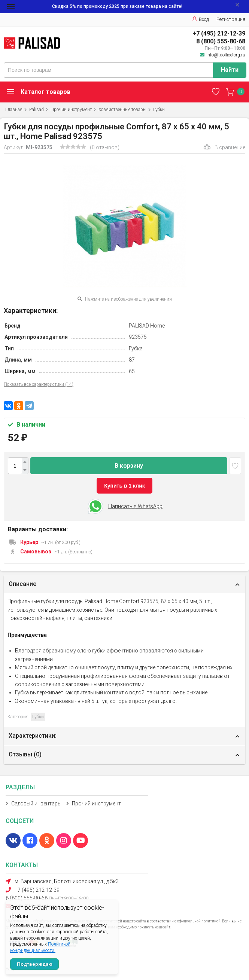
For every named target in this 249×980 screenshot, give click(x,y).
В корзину (129, 466)
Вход (201, 19)
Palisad (37, 110)
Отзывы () (25, 754)
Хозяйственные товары (122, 110)
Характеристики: (33, 736)
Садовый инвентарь (36, 804)
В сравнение (224, 147)
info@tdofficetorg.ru (226, 55)
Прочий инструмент (71, 110)
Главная (14, 110)
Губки (159, 110)
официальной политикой (199, 921)
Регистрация (231, 19)
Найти (230, 70)
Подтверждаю (35, 964)
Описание (22, 584)
